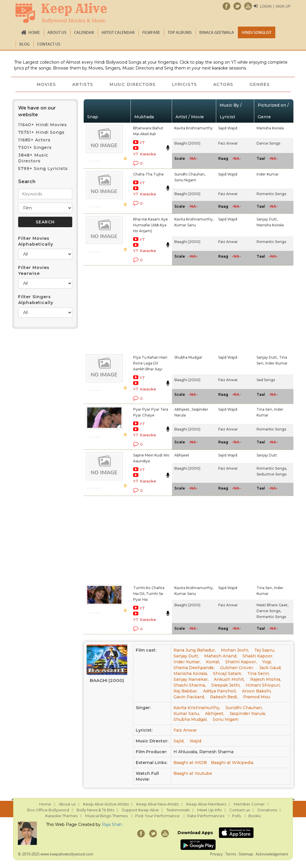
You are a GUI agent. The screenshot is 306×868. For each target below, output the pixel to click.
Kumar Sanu (185, 225)
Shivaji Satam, (227, 673)
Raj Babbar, (186, 691)
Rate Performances (206, 816)
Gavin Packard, (189, 697)
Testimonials (178, 810)
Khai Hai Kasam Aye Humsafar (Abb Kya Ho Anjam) (151, 225)
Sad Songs (266, 380)
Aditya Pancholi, (220, 691)
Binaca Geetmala (217, 32)
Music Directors (133, 84)
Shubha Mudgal (188, 357)
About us (57, 32)
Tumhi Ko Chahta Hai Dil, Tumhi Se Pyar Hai (149, 594)
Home (34, 32)
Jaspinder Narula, (248, 714)
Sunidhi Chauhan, (190, 174)
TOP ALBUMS (180, 32)
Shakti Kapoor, (258, 656)
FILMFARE (151, 32)
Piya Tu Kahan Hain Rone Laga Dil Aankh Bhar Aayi (150, 363)
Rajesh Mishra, (266, 679)
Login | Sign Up (275, 6)
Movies (46, 84)
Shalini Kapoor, (241, 662)
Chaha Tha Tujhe (148, 174)
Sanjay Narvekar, (191, 679)
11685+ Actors (34, 140)
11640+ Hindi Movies (43, 125)
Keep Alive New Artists (158, 804)
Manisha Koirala (270, 128)
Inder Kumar (268, 174)
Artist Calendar (118, 32)
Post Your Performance (157, 816)
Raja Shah (112, 824)
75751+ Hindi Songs (41, 132)
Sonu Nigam (185, 180)
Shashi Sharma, (190, 685)
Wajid (195, 741)
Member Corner (249, 804)
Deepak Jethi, (226, 685)
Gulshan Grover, (237, 668)
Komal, (213, 662)
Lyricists (184, 84)
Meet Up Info (209, 810)
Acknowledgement (272, 854)
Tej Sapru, (265, 650)
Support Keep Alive (140, 810)
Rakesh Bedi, (224, 697)
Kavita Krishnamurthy (194, 128)
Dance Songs (268, 143)
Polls (236, 816)
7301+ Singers (35, 147)
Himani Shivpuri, (263, 685)
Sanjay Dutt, (267, 219)
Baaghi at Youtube (193, 773)
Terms (231, 854)
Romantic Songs (271, 194)
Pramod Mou (257, 697)
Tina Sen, (265, 409)
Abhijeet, (182, 409)
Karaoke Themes (61, 816)
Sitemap (246, 854)
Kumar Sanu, (187, 714)
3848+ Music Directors (33, 158)
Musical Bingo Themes (106, 816)
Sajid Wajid (228, 128)
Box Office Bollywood (48, 810)
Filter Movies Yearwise (34, 270)
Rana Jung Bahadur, (195, 650)
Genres (260, 84)
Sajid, (179, 741)
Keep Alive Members (206, 804)
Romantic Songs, (272, 468)
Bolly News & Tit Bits (95, 810)
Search (27, 182)
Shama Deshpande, (194, 668)
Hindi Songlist (257, 32)
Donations (267, 810)
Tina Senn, (258, 673)
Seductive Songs (271, 474)
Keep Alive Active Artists (106, 804)
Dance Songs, (269, 611)
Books (255, 816)
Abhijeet (182, 455)
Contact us (49, 44)
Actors (223, 84)
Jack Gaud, (270, 668)
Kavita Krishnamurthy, (194, 219)
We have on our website (37, 111)
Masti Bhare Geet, (273, 605)
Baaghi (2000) (187, 143)
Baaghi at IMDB (190, 763)
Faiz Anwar (228, 143)
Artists (83, 84)
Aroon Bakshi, (257, 691)
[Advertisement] (146, 309)
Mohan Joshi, (235, 650)
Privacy (216, 854)
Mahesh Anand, (221, 656)
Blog (24, 44)
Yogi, (267, 662)
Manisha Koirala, (191, 673)
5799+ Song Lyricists (43, 169)
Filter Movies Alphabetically (36, 241)
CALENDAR (84, 32)
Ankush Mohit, (229, 679)
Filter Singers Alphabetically (36, 300)
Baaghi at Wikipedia (232, 763)
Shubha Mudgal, (190, 719)
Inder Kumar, (187, 662)
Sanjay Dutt (267, 455)
